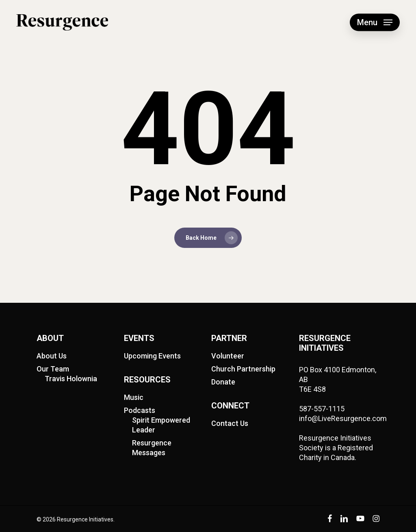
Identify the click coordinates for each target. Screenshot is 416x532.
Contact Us (230, 423)
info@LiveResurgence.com (343, 418)
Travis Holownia (71, 379)
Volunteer (228, 356)
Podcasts (140, 410)
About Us (52, 356)
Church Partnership (243, 369)
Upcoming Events (152, 356)
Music (134, 397)
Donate (223, 382)
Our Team (53, 369)
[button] (375, 23)
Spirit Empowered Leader (161, 425)
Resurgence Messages (152, 448)
